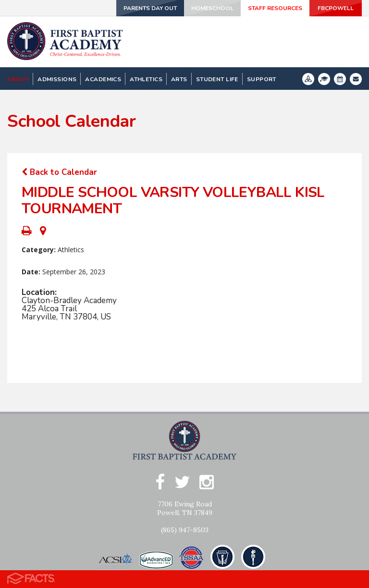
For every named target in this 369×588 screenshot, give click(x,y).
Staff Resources (275, 8)
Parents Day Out (150, 8)
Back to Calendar (59, 172)
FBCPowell (336, 8)
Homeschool (212, 8)
